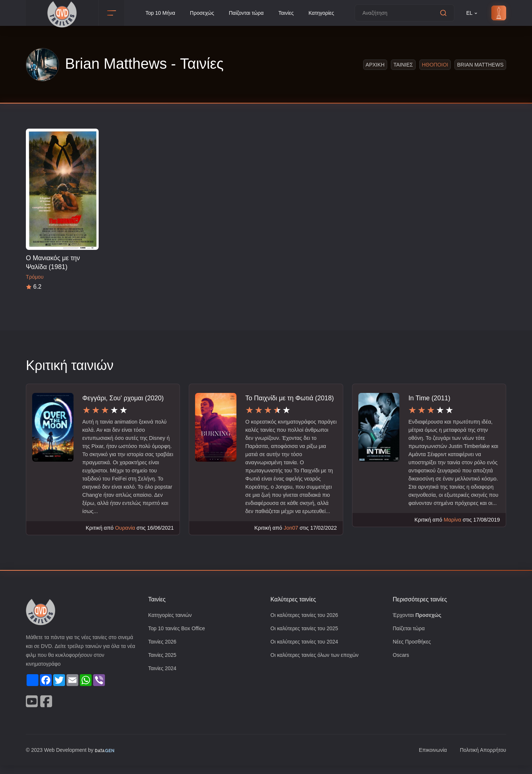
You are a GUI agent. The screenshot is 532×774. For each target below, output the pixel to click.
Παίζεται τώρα (409, 638)
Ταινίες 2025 (163, 665)
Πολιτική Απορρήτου (481, 759)
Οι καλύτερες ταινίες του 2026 (307, 624)
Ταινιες (403, 64)
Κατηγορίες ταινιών (171, 624)
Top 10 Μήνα (157, 13)
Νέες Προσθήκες (413, 651)
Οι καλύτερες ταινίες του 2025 (307, 638)
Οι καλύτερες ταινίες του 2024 (307, 651)
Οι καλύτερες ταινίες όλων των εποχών (318, 665)
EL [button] (472, 13)
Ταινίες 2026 (163, 651)
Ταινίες (288, 13)
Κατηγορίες (325, 13)
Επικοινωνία (429, 759)
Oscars (401, 665)
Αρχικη (375, 64)
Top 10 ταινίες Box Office (179, 638)
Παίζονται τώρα (246, 13)
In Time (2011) (429, 398)
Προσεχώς (201, 13)
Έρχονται (418, 624)
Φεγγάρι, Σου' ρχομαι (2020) (124, 398)
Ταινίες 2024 (163, 679)
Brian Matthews (480, 64)
